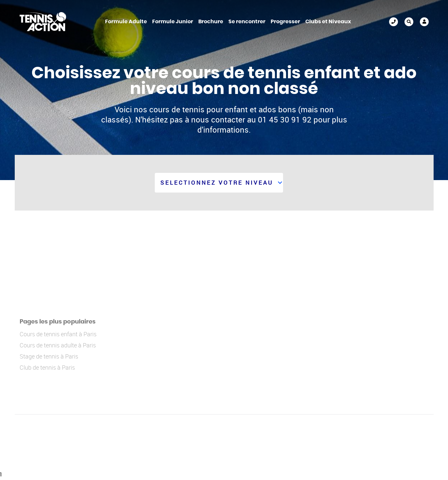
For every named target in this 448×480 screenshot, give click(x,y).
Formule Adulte (126, 22)
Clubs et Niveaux (328, 22)
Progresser (285, 22)
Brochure (211, 22)
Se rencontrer (247, 22)
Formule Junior (173, 22)
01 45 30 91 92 (394, 22)
